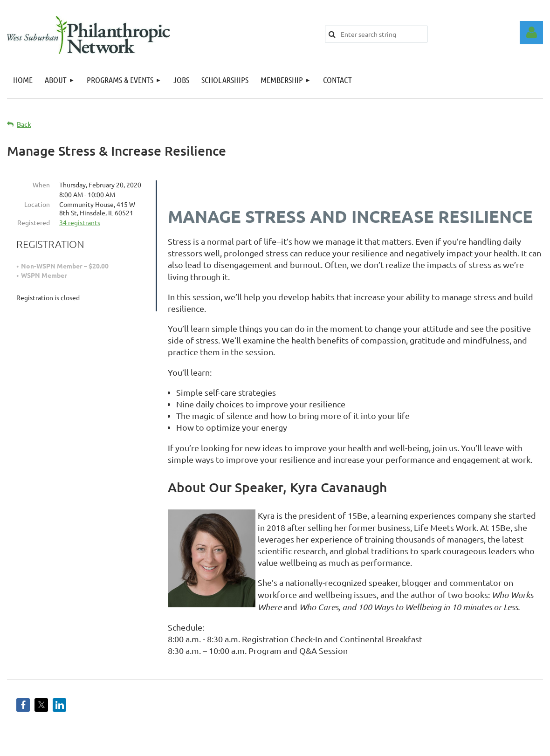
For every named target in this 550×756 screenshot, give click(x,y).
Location (37, 204)
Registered (34, 222)
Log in (531, 33)
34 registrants (80, 222)
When (41, 185)
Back (24, 124)
